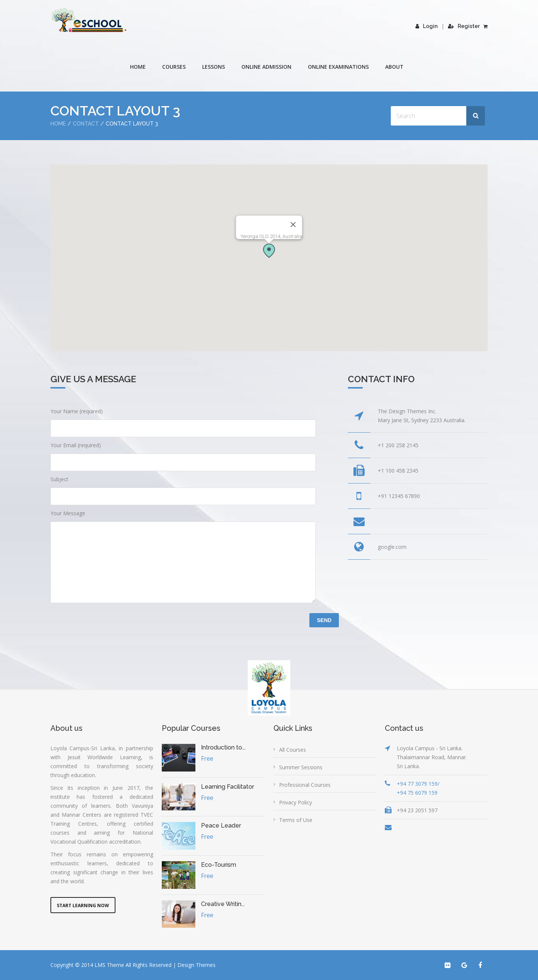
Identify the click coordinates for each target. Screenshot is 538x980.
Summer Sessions (301, 767)
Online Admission (266, 67)
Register (464, 26)
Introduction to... (223, 747)
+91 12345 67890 (399, 496)
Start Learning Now (83, 905)
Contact (86, 124)
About (394, 67)
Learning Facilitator (228, 787)
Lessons (214, 67)
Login (426, 26)
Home (138, 67)
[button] (269, 251)
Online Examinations (338, 67)
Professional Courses (305, 785)
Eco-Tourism (219, 865)
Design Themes (197, 965)
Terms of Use (296, 820)
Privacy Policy (296, 802)
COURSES (174, 67)
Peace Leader (221, 826)
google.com (392, 547)
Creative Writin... (223, 904)
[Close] (293, 225)
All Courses (293, 750)
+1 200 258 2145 (398, 445)
